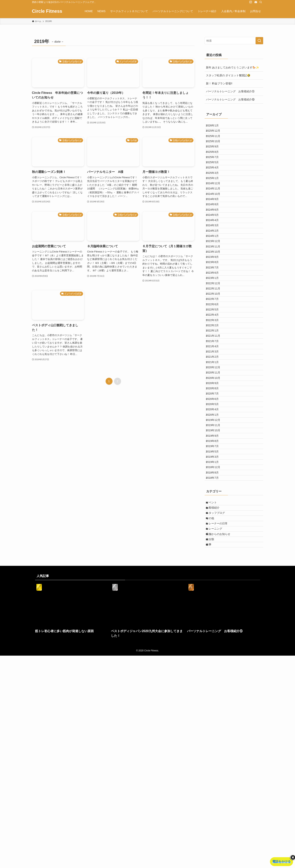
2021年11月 (216, 447)
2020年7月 (215, 536)
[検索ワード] (234, 41)
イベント (215, 691)
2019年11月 (216, 584)
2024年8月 (215, 247)
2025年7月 (215, 175)
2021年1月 (215, 488)
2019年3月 (215, 632)
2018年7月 (215, 664)
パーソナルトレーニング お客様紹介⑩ (230, 99)
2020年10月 (216, 512)
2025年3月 (215, 199)
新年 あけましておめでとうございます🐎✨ (233, 67)
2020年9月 (215, 520)
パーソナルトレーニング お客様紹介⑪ (230, 91)
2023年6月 (215, 351)
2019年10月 (216, 592)
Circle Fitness (47, 11)
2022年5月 (215, 407)
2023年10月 (216, 319)
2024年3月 (215, 279)
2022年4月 (215, 415)
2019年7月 (215, 616)
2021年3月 (215, 472)
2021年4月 (215, 463)
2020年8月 (215, 528)
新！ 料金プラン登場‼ (219, 83)
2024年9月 (215, 239)
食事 (212, 755)
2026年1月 (215, 127)
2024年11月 (216, 223)
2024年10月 (216, 231)
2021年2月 (215, 479)
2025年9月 (215, 159)
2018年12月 (216, 648)
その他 (213, 715)
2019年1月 (215, 640)
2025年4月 (215, 191)
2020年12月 (216, 496)
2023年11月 (216, 311)
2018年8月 (215, 656)
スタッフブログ (219, 707)
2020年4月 (215, 560)
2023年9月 (215, 327)
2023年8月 (215, 335)
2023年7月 (215, 343)
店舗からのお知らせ (221, 739)
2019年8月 (215, 608)
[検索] (261, 2)
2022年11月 (216, 375)
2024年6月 (215, 255)
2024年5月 (215, 263)
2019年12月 (216, 576)
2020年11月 (216, 504)
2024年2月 (215, 287)
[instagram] (251, 2)
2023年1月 (215, 359)
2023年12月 (216, 303)
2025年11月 (216, 143)
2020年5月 (215, 552)
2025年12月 (216, 135)
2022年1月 (215, 439)
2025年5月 (215, 183)
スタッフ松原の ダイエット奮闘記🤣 (228, 75)
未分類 (213, 747)
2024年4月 (215, 271)
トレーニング (217, 731)
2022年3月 (215, 423)
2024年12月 (216, 215)
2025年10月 (216, 151)
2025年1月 (215, 207)
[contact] (256, 2)
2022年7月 (215, 391)
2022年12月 (216, 367)
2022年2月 (215, 431)
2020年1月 (215, 568)
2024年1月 (215, 295)
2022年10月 (216, 383)
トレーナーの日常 (220, 723)
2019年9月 (215, 600)
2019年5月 (215, 624)
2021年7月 (215, 456)
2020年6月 (215, 544)
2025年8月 (215, 167)
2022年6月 (215, 399)
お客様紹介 (216, 699)
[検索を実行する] (259, 41)
